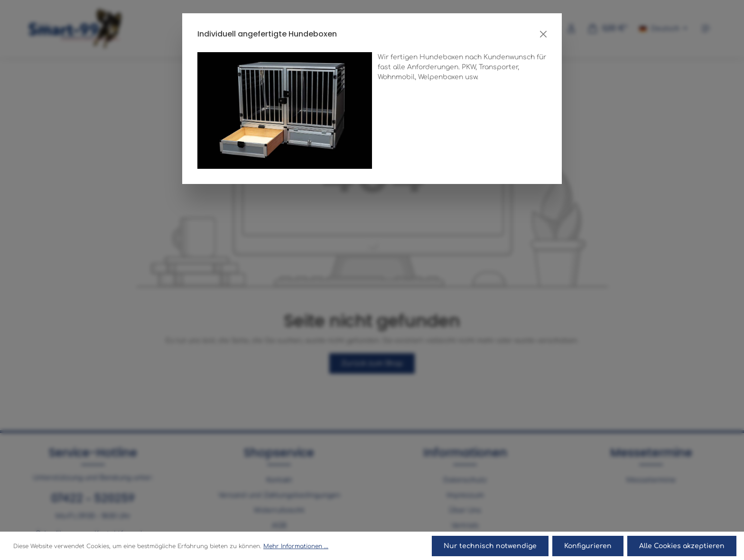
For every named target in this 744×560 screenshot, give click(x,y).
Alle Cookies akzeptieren (682, 546)
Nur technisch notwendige (490, 546)
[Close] (543, 34)
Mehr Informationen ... (296, 546)
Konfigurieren (588, 546)
